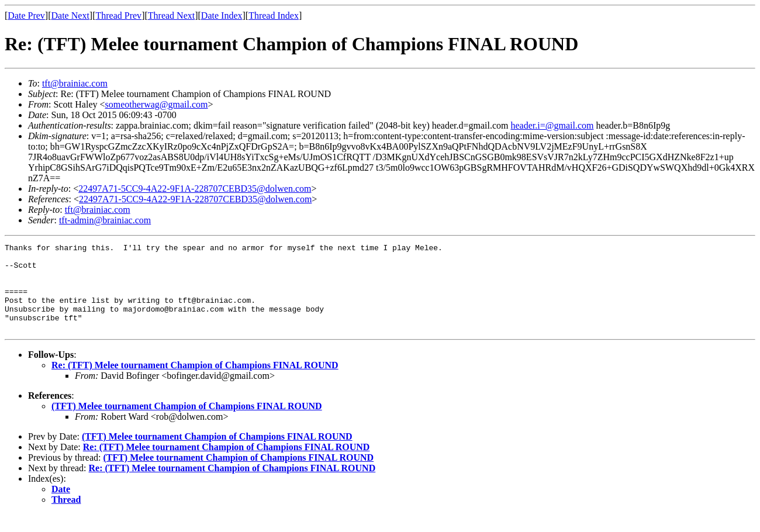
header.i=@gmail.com (552, 125)
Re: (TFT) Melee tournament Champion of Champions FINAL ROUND (195, 383)
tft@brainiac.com (75, 83)
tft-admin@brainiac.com (105, 220)
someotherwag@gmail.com (157, 104)
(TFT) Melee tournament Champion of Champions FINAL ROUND (187, 424)
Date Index (222, 15)
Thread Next (171, 15)
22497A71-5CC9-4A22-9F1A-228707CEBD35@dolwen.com (195, 189)
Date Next (70, 15)
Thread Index (274, 15)
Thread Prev (118, 15)
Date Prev (26, 15)
